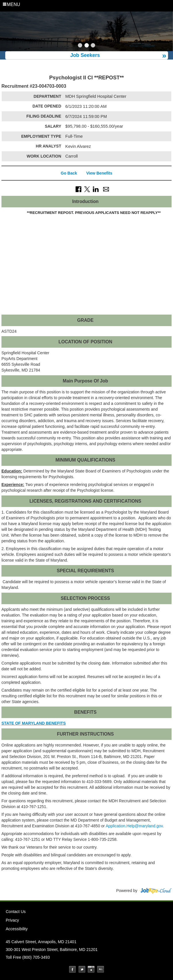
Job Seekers (85, 55)
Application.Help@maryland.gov (134, 826)
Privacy (12, 920)
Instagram (91, 969)
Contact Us (16, 912)
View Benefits (99, 173)
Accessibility (17, 929)
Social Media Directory (101, 969)
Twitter (82, 969)
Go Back (69, 173)
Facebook (72, 969)
